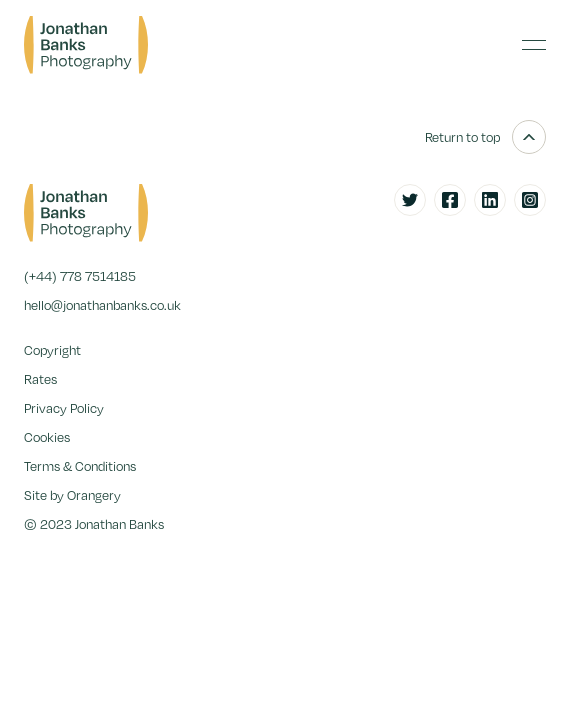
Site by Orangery (72, 495)
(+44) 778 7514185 (80, 276)
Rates (40, 379)
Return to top (485, 137)
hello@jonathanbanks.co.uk (102, 305)
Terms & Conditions (80, 466)
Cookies (47, 437)
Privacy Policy (64, 408)
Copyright (52, 350)
